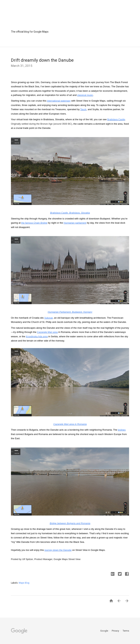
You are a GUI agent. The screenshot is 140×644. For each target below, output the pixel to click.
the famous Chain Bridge (34, 223)
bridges (122, 430)
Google (104, 631)
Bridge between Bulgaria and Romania (70, 523)
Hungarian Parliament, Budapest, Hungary (70, 312)
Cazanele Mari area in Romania (70, 424)
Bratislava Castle (116, 119)
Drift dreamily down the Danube (42, 60)
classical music (85, 95)
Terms (126, 631)
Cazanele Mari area (47, 332)
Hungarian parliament (75, 223)
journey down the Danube (58, 550)
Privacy (116, 631)
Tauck (83, 109)
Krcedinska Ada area (37, 336)
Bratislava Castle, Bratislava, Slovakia (70, 213)
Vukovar (49, 318)
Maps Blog (24, 583)
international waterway (59, 101)
